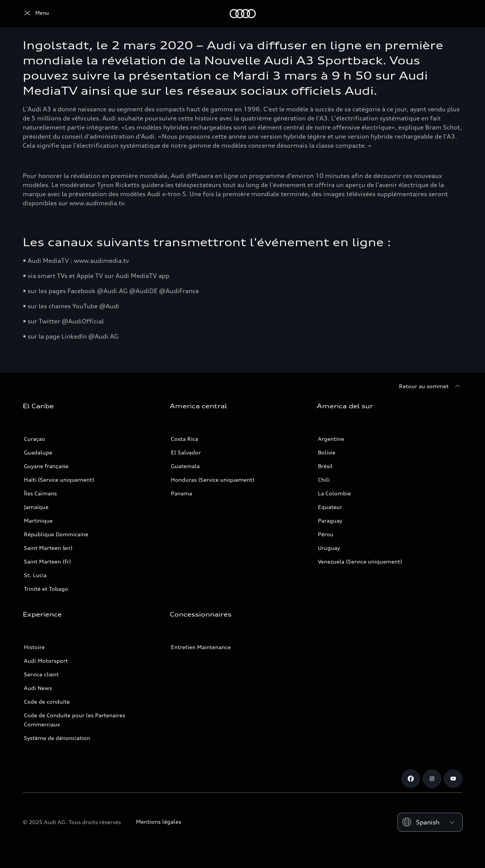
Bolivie (327, 452)
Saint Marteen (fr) (47, 561)
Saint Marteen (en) (48, 548)
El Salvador (186, 452)
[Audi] (36, 14)
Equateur (330, 507)
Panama (181, 493)
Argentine (331, 439)
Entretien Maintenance (201, 647)
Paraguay (330, 521)
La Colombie (334, 493)
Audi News (38, 688)
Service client (41, 674)
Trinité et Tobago (46, 589)
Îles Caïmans (40, 493)
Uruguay (329, 548)
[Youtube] (453, 779)
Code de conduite (47, 702)
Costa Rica (185, 439)
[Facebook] (411, 779)
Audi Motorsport (46, 661)
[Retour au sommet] (431, 386)
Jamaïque (36, 507)
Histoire (34, 647)
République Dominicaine (56, 534)
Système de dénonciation (57, 738)
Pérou (326, 534)
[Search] (453, 14)
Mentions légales (159, 822)
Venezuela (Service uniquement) (360, 561)
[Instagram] (432, 779)
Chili (324, 480)
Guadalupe (38, 452)
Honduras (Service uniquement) (213, 480)
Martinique (38, 521)
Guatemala (185, 466)
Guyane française (46, 466)
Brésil (325, 466)
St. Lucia (35, 575)
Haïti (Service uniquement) (59, 480)
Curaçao (34, 439)
